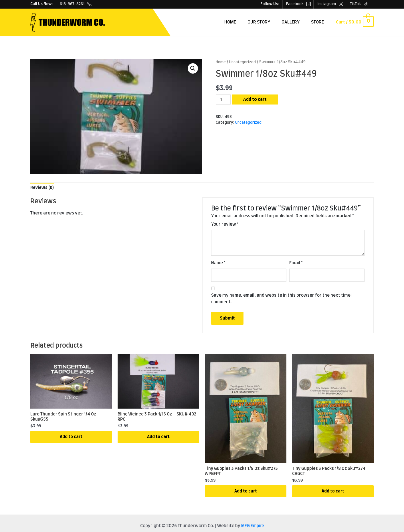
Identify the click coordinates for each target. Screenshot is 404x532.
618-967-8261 (76, 4)
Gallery (298, 22)
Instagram (330, 4)
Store (322, 22)
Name (218, 264)
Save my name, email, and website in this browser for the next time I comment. (282, 300)
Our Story (269, 22)
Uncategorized (243, 62)
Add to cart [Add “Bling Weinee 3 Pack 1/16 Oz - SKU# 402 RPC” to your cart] (159, 440)
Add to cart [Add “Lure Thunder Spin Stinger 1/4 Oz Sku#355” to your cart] (71, 440)
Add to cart (256, 99)
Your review (225, 225)
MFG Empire (253, 530)
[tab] (42, 188)
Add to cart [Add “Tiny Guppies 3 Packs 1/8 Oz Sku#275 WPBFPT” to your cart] (246, 494)
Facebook (298, 4)
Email (296, 264)
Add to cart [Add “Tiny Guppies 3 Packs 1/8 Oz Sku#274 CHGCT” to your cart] (333, 494)
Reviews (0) (42, 188)
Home (243, 22)
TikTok (359, 4)
